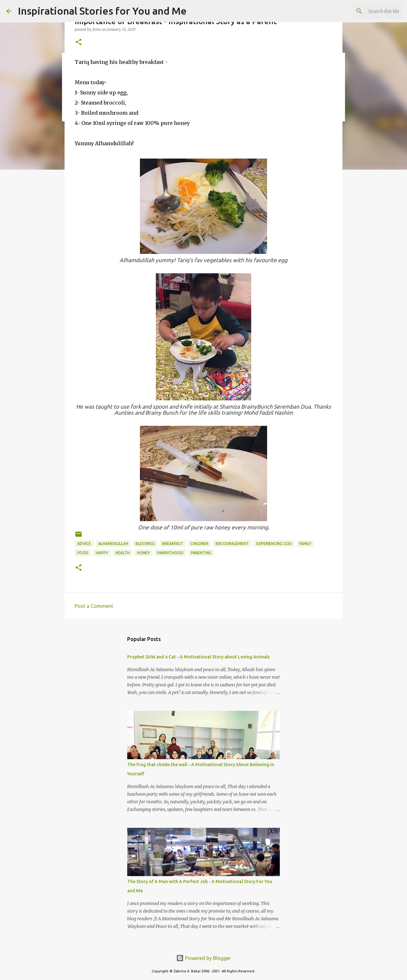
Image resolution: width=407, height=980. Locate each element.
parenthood (170, 553)
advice (84, 544)
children (199, 544)
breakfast (173, 544)
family (305, 544)
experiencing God (274, 544)
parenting (201, 553)
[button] (79, 42)
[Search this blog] (369, 11)
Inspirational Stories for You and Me (102, 11)
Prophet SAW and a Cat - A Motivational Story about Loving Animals (198, 657)
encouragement (232, 544)
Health (123, 553)
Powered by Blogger (203, 958)
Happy (102, 553)
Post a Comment (94, 606)
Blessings (145, 544)
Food (83, 553)
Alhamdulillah (113, 544)
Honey (143, 553)
